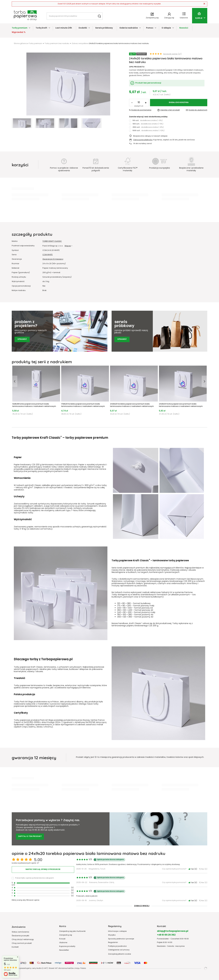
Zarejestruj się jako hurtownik (72, 931)
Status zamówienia (20, 932)
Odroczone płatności (143, 140)
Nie (203, 869)
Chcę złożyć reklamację (23, 940)
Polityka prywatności (117, 946)
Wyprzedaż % (19, 32)
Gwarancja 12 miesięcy (53, 259)
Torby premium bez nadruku (57, 44)
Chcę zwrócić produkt (22, 943)
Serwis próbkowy (104, 28)
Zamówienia (19, 927)
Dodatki (83, 28)
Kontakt (15, 947)
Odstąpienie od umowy (119, 950)
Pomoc (150, 28)
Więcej (68, 246)
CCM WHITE (48, 255)
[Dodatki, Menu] (89, 28)
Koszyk (62, 939)
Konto (63, 926)
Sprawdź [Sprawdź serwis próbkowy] (122, 339)
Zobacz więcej (142, 906)
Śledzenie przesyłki (20, 936)
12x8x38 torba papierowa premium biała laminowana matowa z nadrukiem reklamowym (34, 405)
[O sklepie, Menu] (173, 28)
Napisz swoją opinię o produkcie (43, 869)
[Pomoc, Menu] (156, 28)
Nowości (184, 28)
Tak (193, 869)
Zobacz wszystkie (79, 44)
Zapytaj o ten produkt (30, 836)
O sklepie (166, 28)
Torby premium (20, 28)
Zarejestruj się (66, 935)
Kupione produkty (67, 946)
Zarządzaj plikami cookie (120, 954)
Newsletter (64, 950)
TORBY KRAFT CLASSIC (52, 241)
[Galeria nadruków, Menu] (140, 28)
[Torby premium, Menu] (30, 28)
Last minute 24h (64, 28)
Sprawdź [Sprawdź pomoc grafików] (22, 339)
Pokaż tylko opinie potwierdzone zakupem (35, 878)
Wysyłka (112, 935)
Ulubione (63, 943)
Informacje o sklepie (117, 931)
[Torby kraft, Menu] (49, 28)
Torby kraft (41, 28)
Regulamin (113, 943)
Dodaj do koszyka (179, 103)
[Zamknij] (204, 4)
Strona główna (20, 44)
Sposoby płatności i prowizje (121, 939)
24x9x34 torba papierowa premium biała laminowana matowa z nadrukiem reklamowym (181, 405)
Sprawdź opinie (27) (172, 54)
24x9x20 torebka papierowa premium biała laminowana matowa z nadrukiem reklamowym (132, 405)
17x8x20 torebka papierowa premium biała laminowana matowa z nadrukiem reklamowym (83, 405)
